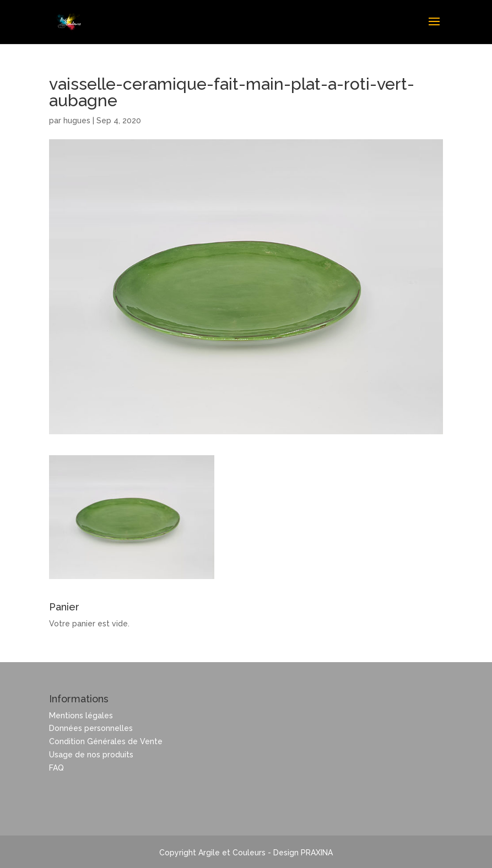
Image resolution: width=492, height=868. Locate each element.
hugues (77, 121)
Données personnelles (91, 728)
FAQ (56, 768)
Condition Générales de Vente (106, 741)
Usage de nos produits (91, 755)
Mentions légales (81, 716)
